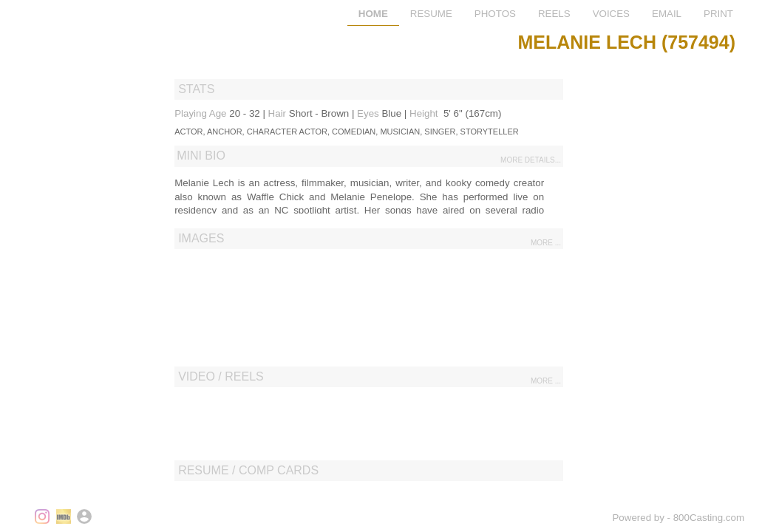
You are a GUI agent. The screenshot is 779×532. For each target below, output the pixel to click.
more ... (546, 243)
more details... (531, 160)
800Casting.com (709, 518)
